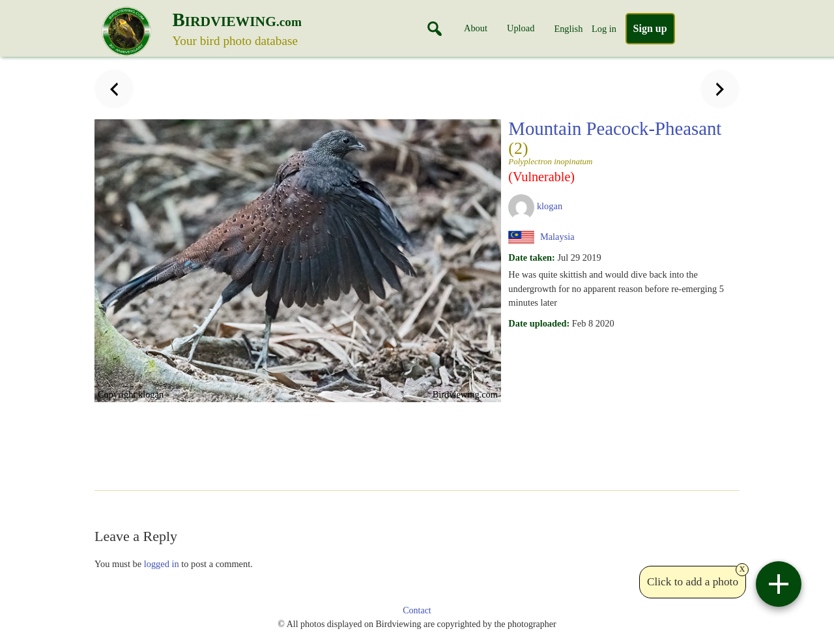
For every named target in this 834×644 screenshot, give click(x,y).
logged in (162, 564)
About (476, 28)
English (568, 29)
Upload (521, 28)
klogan (550, 206)
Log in (604, 29)
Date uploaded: (539, 323)
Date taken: (532, 257)
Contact (417, 610)
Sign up (650, 28)
